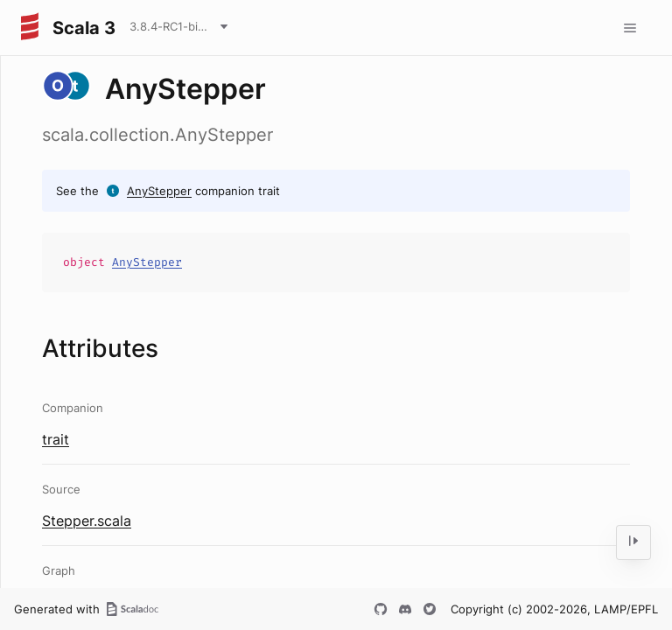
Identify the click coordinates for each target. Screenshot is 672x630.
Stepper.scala (87, 521)
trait (56, 439)
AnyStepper (159, 191)
